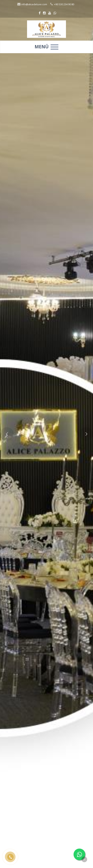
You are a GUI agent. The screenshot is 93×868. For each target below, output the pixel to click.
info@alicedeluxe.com (32, 4)
